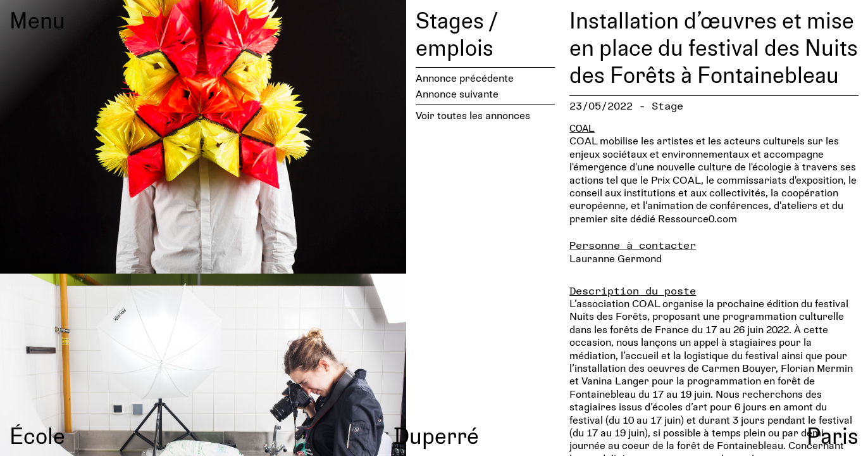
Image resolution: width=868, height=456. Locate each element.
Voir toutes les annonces (473, 115)
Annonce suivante (457, 93)
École (37, 435)
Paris (833, 435)
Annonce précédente (465, 78)
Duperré (436, 435)
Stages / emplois (456, 33)
